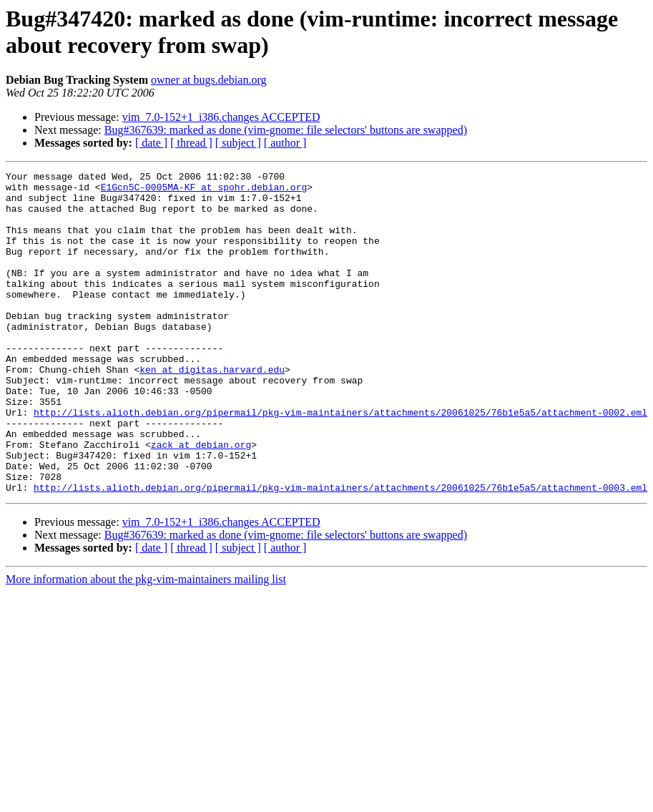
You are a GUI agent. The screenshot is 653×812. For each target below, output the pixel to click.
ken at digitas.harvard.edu (212, 410)
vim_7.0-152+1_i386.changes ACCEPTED (221, 117)
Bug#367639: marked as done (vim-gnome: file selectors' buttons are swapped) (286, 130)
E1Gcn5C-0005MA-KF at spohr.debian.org (204, 191)
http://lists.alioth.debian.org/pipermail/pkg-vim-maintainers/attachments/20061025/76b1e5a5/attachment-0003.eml (340, 552)
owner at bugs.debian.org (208, 80)
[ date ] (151, 143)
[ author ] (285, 143)
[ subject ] (238, 143)
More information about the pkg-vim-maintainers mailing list (146, 644)
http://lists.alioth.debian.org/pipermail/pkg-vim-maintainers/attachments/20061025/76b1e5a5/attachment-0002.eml (340, 461)
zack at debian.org (201, 500)
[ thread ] (191, 143)
